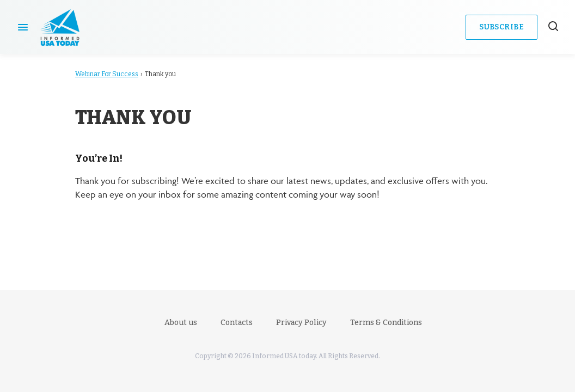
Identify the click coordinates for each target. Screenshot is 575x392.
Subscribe (501, 27)
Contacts (237, 323)
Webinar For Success (107, 74)
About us (181, 323)
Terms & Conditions (386, 323)
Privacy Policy (301, 323)
